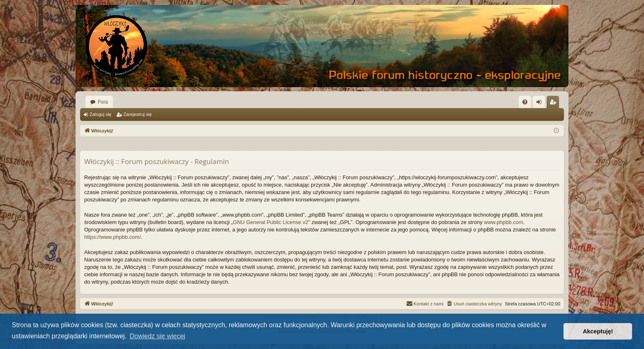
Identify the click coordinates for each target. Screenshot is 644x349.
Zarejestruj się (137, 114)
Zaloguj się (100, 114)
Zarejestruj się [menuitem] (554, 104)
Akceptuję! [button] (598, 331)
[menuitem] (525, 102)
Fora (103, 102)
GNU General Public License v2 (271, 222)
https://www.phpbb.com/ (113, 237)
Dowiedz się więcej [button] (158, 336)
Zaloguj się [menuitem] (541, 104)
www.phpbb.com (503, 222)
